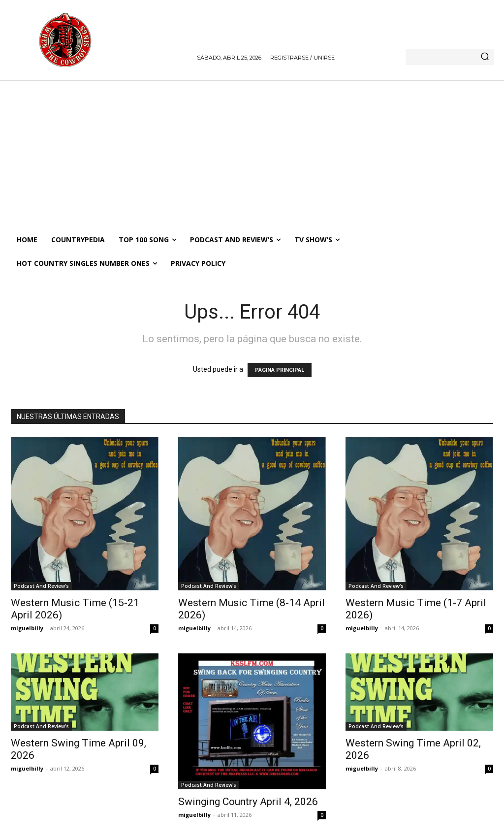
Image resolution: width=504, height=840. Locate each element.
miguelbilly (27, 628)
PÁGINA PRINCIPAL (280, 370)
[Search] (485, 57)
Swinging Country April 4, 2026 (248, 802)
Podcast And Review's (41, 586)
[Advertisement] (252, 154)
